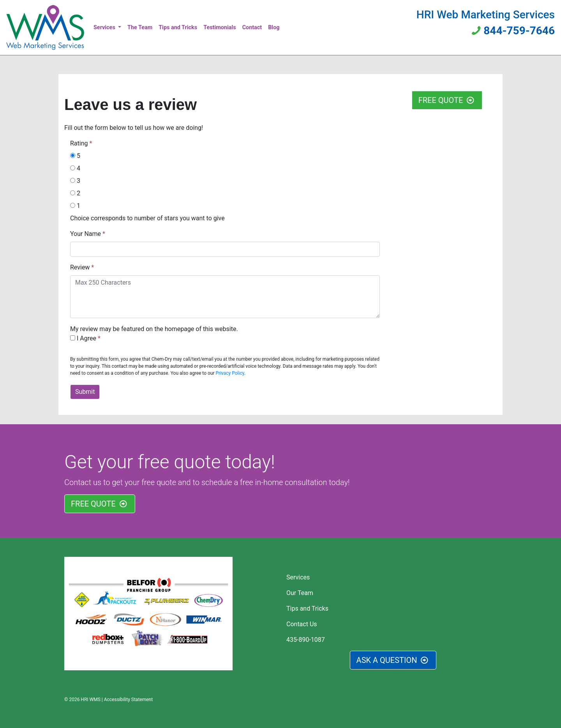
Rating (80, 143)
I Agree (84, 338)
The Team (140, 27)
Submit (85, 392)
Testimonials (220, 27)
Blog (274, 27)
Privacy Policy (230, 373)
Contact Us (302, 624)
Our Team (300, 593)
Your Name (86, 234)
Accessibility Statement (128, 700)
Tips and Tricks (178, 27)
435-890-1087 (306, 640)
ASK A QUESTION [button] (393, 660)
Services (105, 27)
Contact (252, 27)
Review (80, 267)
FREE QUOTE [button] (447, 100)
